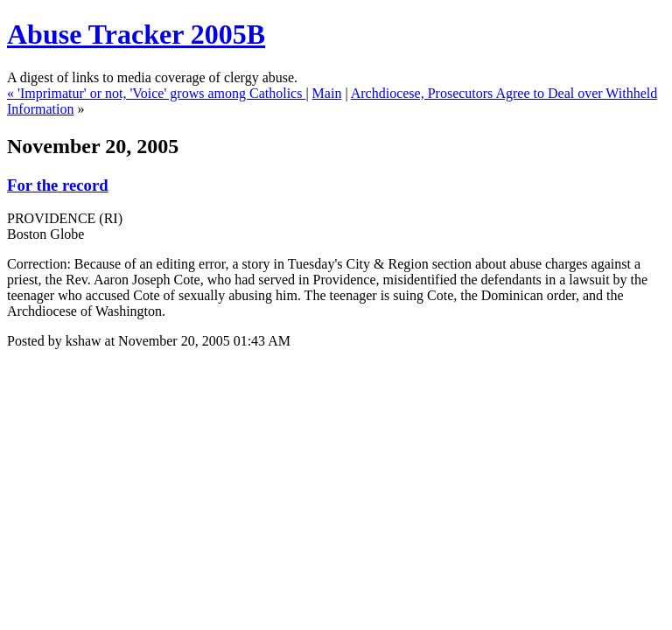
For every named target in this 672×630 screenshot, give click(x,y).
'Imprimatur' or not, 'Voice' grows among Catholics (161, 93)
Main (327, 93)
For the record (58, 185)
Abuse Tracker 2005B (136, 34)
